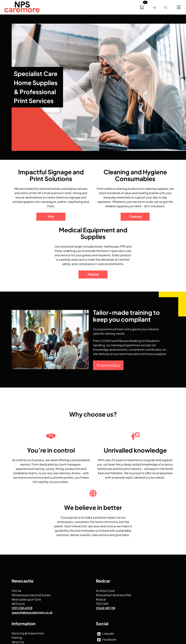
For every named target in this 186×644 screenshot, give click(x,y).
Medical (93, 274)
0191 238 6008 (22, 608)
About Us (18, 642)
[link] (22, 7)
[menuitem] (22, 7)
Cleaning (135, 217)
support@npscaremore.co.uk (32, 612)
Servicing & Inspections (28, 633)
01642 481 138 (106, 608)
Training (17, 638)
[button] (179, 7)
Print (51, 217)
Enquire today (108, 365)
